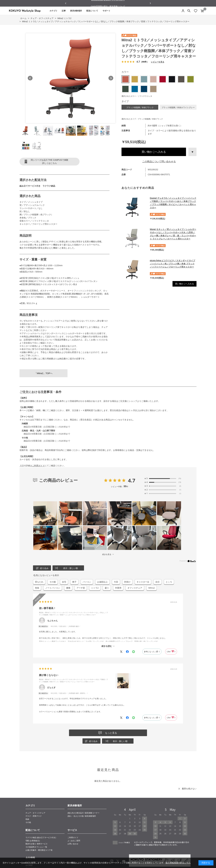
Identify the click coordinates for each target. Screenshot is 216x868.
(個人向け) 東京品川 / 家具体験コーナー (83, 813)
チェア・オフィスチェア (35, 813)
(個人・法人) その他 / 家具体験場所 (82, 816)
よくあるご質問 (74, 841)
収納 (27, 819)
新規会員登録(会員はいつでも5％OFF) (108, 3)
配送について (92, 11)
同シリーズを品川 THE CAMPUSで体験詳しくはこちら (49, 162)
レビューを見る (157, 62)
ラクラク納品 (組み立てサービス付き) (41, 838)
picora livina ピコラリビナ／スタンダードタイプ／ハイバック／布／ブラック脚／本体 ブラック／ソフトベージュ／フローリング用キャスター (172, 264)
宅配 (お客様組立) (33, 841)
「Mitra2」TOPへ (43, 373)
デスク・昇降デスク (34, 816)
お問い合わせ (73, 844)
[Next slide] (150, 3)
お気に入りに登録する (192, 152)
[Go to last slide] (66, 3)
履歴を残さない (189, 789)
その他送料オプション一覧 (36, 847)
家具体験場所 (76, 11)
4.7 (132, 480)
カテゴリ (53, 11)
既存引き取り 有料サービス (37, 844)
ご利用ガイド (38, 466)
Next (111, 78)
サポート (106, 11)
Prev (30, 78)
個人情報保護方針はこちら (178, 863)
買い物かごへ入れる (154, 152)
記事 (64, 11)
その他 (28, 822)
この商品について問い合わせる (159, 162)
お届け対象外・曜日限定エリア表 (39, 850)
